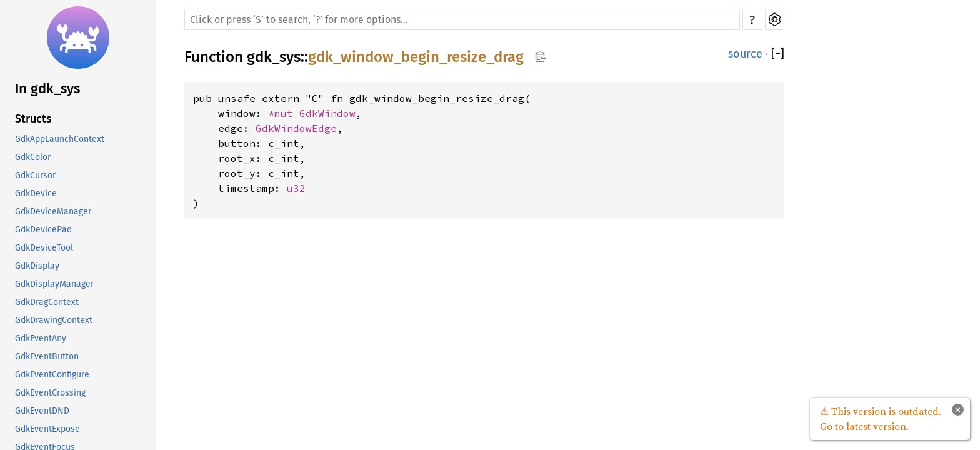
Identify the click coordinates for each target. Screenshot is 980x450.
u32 (296, 188)
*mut (284, 113)
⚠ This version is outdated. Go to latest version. (881, 419)
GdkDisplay (37, 266)
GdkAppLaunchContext (60, 139)
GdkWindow (327, 113)
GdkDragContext (47, 302)
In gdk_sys (47, 88)
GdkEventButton (47, 357)
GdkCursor (35, 175)
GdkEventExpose (47, 429)
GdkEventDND (42, 411)
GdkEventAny (41, 338)
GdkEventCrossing (50, 393)
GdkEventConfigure (52, 375)
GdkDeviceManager (53, 212)
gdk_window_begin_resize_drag (416, 57)
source (745, 54)
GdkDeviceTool (44, 248)
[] (778, 54)
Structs (33, 119)
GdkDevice (36, 193)
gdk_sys (274, 57)
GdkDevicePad (43, 230)
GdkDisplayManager (54, 284)
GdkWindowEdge (296, 128)
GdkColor (33, 157)
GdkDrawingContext (54, 320)
